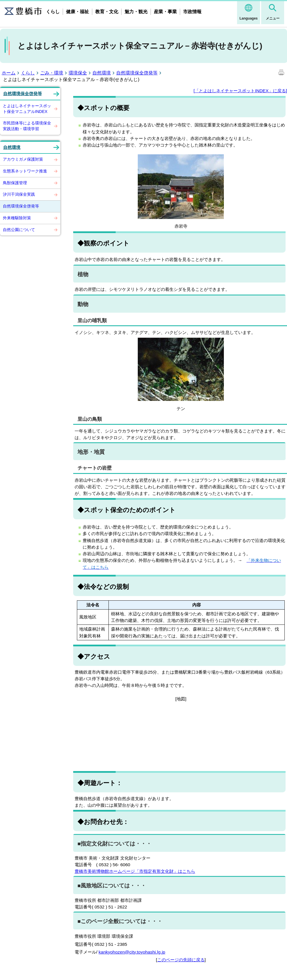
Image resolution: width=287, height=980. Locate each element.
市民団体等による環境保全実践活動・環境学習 (27, 126)
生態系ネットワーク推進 (25, 171)
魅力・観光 (136, 12)
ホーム (9, 73)
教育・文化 (107, 12)
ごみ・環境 (52, 73)
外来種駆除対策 (17, 218)
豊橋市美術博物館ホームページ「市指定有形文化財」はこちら (135, 871)
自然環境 (102, 73)
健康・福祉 (77, 12)
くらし (53, 12)
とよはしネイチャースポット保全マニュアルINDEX (27, 109)
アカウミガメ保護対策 (23, 159)
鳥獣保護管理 (15, 183)
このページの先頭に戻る (181, 960)
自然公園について (19, 230)
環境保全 (78, 73)
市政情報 (192, 12)
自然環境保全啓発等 (137, 73)
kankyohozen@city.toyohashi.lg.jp (132, 952)
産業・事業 (165, 12)
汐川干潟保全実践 (19, 194)
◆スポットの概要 (103, 108)
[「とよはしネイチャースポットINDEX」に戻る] (240, 91)
